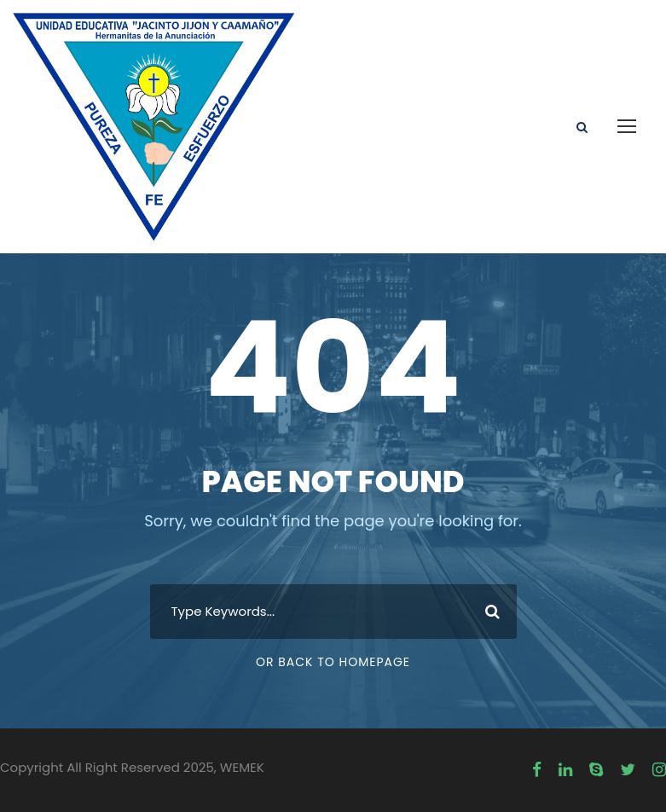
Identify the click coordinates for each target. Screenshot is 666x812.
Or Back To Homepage (333, 662)
